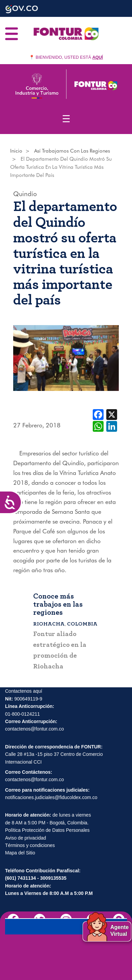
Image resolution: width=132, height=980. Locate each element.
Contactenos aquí (24, 691)
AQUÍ (98, 57)
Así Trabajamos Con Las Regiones (72, 151)
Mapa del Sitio (20, 853)
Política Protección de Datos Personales (47, 830)
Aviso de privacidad (26, 838)
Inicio (16, 151)
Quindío (25, 194)
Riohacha (49, 624)
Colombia (83, 624)
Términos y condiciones (30, 846)
